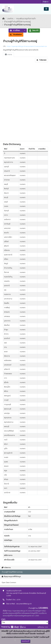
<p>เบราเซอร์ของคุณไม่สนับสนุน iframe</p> (25, 101)
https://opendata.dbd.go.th (18, 611)
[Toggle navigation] (46, 9)
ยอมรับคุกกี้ (26, 641)
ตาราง (8, 55)
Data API (34, 30)
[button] (24, 31)
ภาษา (3, 619)
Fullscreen (41, 60)
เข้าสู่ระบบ (46, 2)
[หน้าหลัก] (4, 19)
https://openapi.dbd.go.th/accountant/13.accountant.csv (27, 46)
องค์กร (10, 19)
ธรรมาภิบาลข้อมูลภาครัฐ (37, 611)
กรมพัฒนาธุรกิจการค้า (26, 19)
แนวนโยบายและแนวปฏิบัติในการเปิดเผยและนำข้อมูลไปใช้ (20, 613)
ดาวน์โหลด (15, 30)
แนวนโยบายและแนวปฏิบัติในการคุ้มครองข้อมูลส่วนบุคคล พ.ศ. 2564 (25, 615)
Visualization (16, 35)
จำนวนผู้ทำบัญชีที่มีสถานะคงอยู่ (17, 22)
